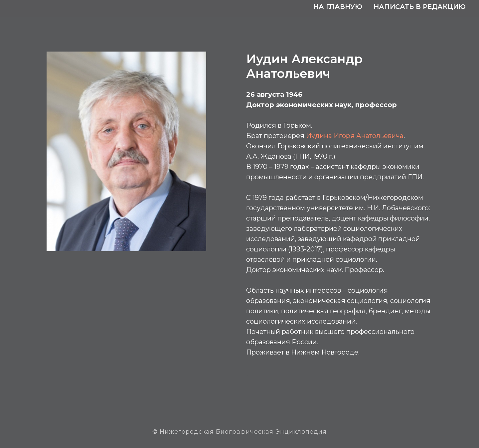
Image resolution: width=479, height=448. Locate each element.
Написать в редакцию (420, 7)
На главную (338, 7)
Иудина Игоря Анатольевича (355, 136)
